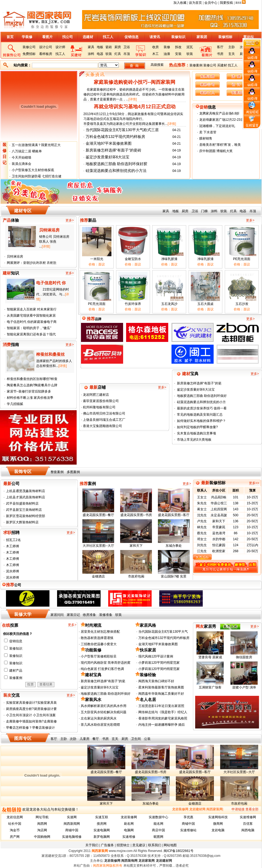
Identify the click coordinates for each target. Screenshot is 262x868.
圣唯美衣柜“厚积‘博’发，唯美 (220, 145)
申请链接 (238, 809)
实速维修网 (248, 817)
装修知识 (178, 37)
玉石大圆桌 (205, 304)
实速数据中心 (158, 817)
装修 (167, 47)
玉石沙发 (242, 304)
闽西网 (42, 824)
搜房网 (102, 824)
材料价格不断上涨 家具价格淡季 (30, 398)
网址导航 (42, 817)
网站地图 (170, 845)
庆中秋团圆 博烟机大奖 (216, 151)
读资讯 (155, 37)
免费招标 (29, 54)
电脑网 (129, 830)
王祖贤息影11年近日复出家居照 (161, 706)
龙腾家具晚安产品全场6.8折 (219, 113)
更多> (70, 220)
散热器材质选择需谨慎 (97, 638)
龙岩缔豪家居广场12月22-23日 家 (224, 120)
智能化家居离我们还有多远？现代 (31, 334)
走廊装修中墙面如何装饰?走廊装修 (31, 721)
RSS (241, 3)
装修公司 (29, 47)
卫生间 (136, 739)
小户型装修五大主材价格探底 (33, 170)
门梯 (204, 211)
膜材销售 (206, 138)
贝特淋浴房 (15, 257)
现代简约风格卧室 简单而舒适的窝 (106, 663)
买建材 (222, 65)
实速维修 (129, 837)
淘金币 (15, 830)
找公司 (68, 37)
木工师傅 (13, 546)
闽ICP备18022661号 (178, 851)
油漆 (167, 54)
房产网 (15, 837)
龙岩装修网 (129, 817)
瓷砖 (109, 47)
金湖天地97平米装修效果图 (109, 143)
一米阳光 (97, 259)
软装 (109, 54)
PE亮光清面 (242, 259)
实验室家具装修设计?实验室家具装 (31, 703)
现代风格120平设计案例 (156, 656)
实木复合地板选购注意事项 (196, 433)
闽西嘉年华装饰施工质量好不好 (161, 694)
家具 (91, 47)
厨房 (118, 47)
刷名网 (129, 824)
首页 (10, 37)
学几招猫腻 (15, 404)
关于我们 (92, 845)
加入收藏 (180, 3)
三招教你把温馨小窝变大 (99, 644)
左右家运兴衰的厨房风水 (99, 718)
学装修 (27, 37)
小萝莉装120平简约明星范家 (159, 663)
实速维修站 (188, 830)
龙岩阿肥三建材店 (96, 395)
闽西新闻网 (72, 824)
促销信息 (132, 37)
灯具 (118, 54)
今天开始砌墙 (21, 157)
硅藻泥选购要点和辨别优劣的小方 (201, 402)
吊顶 (127, 54)
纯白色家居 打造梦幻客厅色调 (102, 669)
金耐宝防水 (133, 259)
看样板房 (46, 54)
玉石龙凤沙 (169, 304)
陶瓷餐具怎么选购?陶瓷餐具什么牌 (32, 385)
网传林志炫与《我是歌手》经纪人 (163, 712)
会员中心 (211, 3)
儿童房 (85, 739)
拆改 (178, 47)
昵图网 (158, 837)
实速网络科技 (218, 817)
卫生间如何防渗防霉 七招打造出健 (37, 176)
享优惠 (188, 817)
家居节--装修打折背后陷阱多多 (29, 391)
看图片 (47, 37)
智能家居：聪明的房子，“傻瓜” (29, 328)
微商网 (218, 824)
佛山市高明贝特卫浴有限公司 (104, 413)
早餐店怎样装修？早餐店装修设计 (30, 728)
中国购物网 (42, 837)
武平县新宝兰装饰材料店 (24, 510)
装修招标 (225, 37)
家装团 (202, 37)
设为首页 (195, 3)
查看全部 (252, 809)
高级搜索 (157, 65)
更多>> (254, 483)
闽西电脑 (248, 830)
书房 (220, 54)
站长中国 (15, 824)
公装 (147, 739)
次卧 (73, 739)
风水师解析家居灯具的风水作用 (104, 706)
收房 (155, 47)
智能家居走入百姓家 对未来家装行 (32, 309)
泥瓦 (190, 47)
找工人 (108, 37)
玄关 (232, 54)
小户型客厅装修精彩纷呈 (99, 656)
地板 (100, 47)
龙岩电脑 (218, 830)
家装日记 (73, 615)
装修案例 (196, 65)
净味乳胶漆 (169, 259)
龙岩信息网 (15, 817)
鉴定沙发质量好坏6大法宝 (108, 157)
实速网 (72, 817)
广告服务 (107, 845)
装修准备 (106, 615)
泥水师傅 (13, 571)
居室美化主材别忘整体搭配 (100, 632)
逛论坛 (249, 37)
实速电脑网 (102, 830)
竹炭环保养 (133, 304)
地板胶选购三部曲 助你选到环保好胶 (117, 164)
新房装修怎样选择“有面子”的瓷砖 (113, 150)
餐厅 (96, 739)
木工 (155, 54)
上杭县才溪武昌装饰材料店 (26, 497)
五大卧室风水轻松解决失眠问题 (104, 712)
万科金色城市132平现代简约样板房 (115, 137)
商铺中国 (188, 824)
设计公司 (46, 47)
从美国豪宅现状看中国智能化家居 (31, 316)
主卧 (232, 47)
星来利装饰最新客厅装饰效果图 (161, 687)
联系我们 (155, 845)
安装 (178, 54)
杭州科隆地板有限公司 (99, 407)
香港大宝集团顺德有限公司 (102, 426)
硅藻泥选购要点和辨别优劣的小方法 (116, 171)
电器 (100, 54)
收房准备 (89, 615)
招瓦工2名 (13, 540)
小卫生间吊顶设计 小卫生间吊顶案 (31, 715)
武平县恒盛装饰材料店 (22, 503)
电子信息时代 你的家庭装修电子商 (32, 322)
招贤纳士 (123, 845)
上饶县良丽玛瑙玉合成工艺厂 (104, 420)
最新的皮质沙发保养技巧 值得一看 (202, 408)
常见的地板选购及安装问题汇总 (200, 415)
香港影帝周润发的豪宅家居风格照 (163, 718)
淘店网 (42, 830)
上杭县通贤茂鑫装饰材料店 (26, 491)
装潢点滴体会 (21, 164)
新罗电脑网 (102, 837)
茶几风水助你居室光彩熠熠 (100, 725)
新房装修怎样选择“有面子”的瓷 (199, 383)
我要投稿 (226, 3)
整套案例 (57, 472)
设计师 (60, 47)
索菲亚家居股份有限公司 (100, 401)
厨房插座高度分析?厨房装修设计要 (31, 709)
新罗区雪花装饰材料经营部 (26, 516)
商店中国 (158, 830)
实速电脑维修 (72, 837)
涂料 (91, 54)
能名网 (158, 824)
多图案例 (73, 472)
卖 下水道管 (208, 132)
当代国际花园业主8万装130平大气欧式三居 (122, 130)
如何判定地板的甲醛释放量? (197, 427)
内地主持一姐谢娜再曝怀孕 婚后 (162, 725)
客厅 (220, 47)
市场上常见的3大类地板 (194, 440)
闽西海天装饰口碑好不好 (156, 681)
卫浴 (127, 47)
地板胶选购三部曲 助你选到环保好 (202, 396)
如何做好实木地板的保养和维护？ (201, 421)
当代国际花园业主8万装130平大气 (163, 632)
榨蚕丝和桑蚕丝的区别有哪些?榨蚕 (32, 379)
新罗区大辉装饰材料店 (22, 522)
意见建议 (139, 845)
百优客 (248, 824)
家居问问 (57, 615)
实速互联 (102, 817)
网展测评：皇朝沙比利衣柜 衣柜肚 (32, 263)
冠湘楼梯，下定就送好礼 (217, 126)
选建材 (88, 37)
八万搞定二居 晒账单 (27, 151)
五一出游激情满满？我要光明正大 (36, 145)
